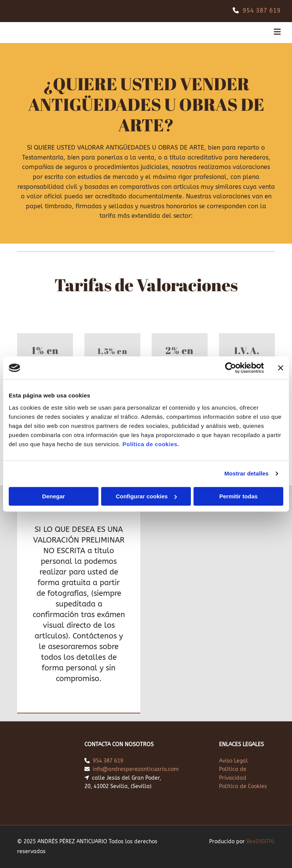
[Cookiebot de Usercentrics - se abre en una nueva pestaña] (231, 368)
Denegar (54, 496)
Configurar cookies (146, 496)
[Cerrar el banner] (281, 368)
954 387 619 (262, 10)
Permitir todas (239, 496)
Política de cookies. (151, 444)
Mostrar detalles (247, 473)
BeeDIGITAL (261, 842)
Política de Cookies (243, 786)
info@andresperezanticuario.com (136, 769)
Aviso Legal (233, 761)
